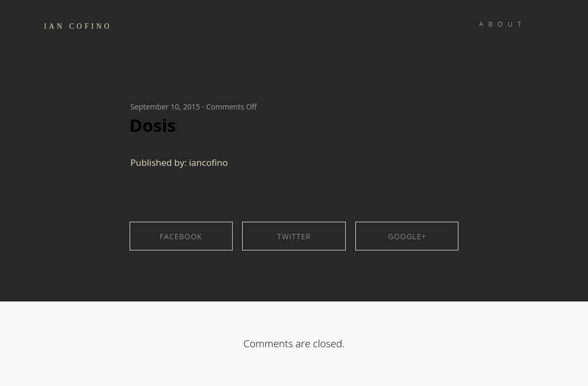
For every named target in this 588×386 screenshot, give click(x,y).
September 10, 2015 (165, 107)
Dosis (153, 125)
